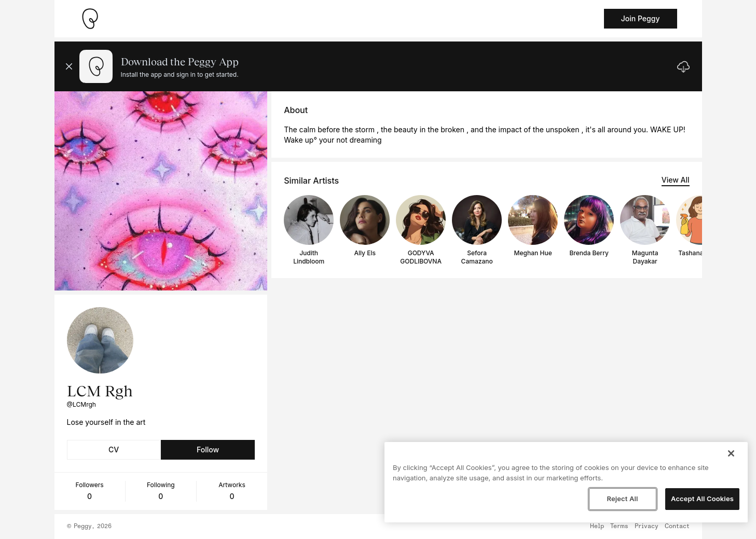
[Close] (731, 453)
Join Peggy (641, 18)
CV (114, 450)
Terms (619, 527)
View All (676, 180)
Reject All (622, 499)
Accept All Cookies (702, 499)
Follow (208, 450)
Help (597, 527)
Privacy (647, 527)
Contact (677, 527)
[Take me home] (90, 19)
